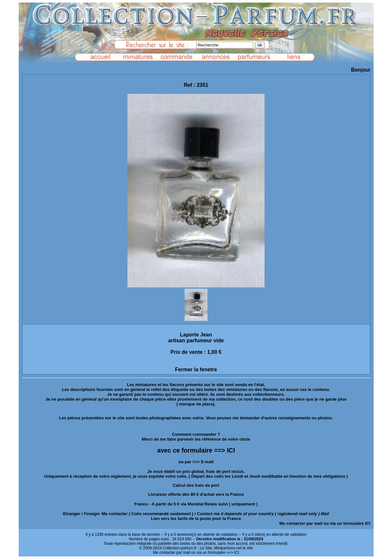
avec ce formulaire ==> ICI (196, 450)
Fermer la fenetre (196, 369)
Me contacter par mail (301, 523)
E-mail (207, 462)
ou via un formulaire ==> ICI (215, 553)
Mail (325, 514)
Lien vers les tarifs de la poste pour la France (196, 519)
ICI (368, 523)
